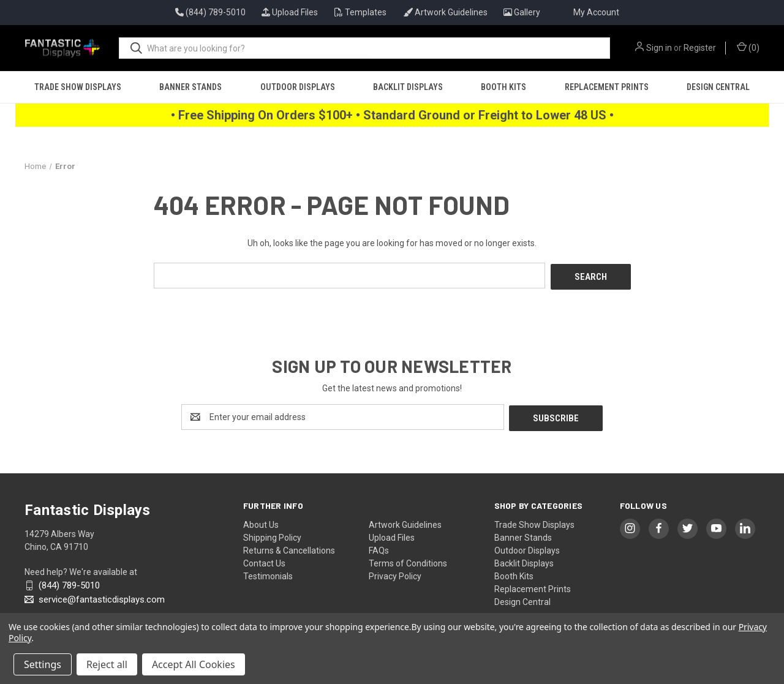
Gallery (522, 12)
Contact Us (264, 560)
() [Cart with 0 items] (748, 47)
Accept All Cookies (194, 664)
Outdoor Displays (298, 87)
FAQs (379, 547)
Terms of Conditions (408, 560)
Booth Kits (503, 87)
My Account (596, 12)
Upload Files (290, 12)
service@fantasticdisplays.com (100, 596)
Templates (360, 12)
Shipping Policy (272, 535)
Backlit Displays (408, 87)
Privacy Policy (395, 573)
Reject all (107, 664)
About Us (261, 522)
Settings (43, 664)
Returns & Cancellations (289, 547)
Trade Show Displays (78, 87)
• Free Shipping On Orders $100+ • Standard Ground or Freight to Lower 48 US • (392, 115)
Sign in (659, 48)
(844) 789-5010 (68, 583)
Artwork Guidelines (445, 12)
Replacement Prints (607, 87)
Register (700, 48)
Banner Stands (190, 87)
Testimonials (268, 573)
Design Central (718, 87)
